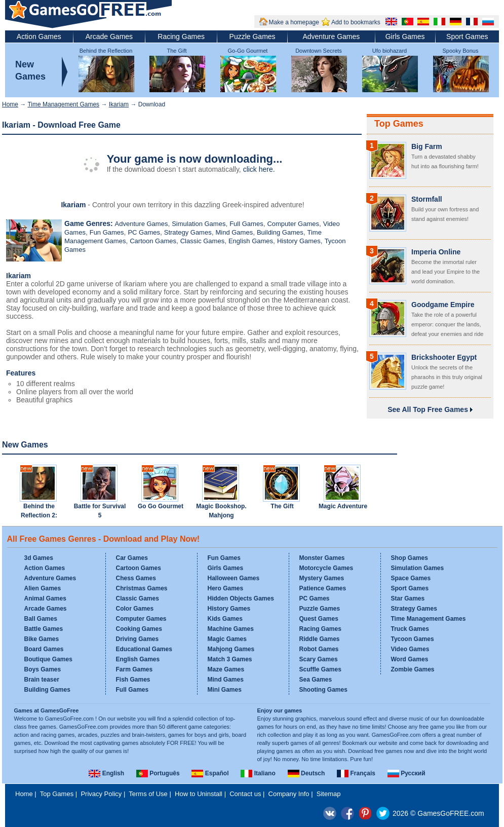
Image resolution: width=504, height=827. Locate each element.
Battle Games (44, 629)
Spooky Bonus (461, 51)
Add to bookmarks (356, 22)
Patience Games (323, 588)
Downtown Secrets (319, 51)
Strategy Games (188, 232)
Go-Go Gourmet (248, 51)
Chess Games (136, 578)
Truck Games (410, 629)
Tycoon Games (413, 639)
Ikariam (119, 104)
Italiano (258, 773)
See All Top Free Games (430, 409)
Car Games (132, 558)
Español (210, 773)
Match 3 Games (230, 659)
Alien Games (43, 588)
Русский (406, 773)
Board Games (44, 649)
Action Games (39, 36)
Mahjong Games (231, 649)
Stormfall (427, 199)
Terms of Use (148, 794)
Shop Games (410, 558)
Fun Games (107, 232)
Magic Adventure (343, 506)
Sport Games (467, 36)
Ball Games (41, 619)
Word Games (410, 659)
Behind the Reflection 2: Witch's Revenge (39, 515)
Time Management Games (63, 104)
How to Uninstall (199, 794)
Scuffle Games (320, 669)
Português (158, 773)
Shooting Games (323, 690)
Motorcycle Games (326, 568)
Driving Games (138, 639)
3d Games (39, 558)
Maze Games (226, 669)
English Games (251, 241)
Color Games (135, 609)
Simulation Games (199, 224)
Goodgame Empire (443, 305)
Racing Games (181, 36)
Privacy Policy (101, 794)
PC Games (144, 232)
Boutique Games (48, 659)
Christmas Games (142, 588)
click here (258, 169)
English (106, 773)
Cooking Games (139, 629)
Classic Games (202, 241)
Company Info (289, 794)
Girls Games (405, 36)
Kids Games (225, 619)
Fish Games (133, 680)
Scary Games (319, 659)
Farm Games (134, 669)
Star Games (408, 598)
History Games (299, 241)
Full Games (246, 224)
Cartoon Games (153, 241)
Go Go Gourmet (161, 506)
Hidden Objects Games (241, 598)
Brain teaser (42, 680)
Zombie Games (413, 669)
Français (356, 773)
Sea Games (316, 680)
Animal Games (45, 598)
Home (10, 104)
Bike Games (42, 639)
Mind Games (234, 232)
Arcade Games (109, 36)
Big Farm (427, 146)
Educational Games (144, 649)
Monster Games (322, 558)
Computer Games (293, 224)
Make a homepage (294, 22)
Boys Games (43, 669)
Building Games (280, 232)
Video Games (410, 649)
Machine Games (231, 629)
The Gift (177, 51)
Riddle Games (320, 639)
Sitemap (329, 794)
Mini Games (225, 690)
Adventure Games (331, 36)
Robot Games (319, 649)
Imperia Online (436, 252)
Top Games (399, 124)
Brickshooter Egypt (444, 357)
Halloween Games (234, 578)
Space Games (411, 578)
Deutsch (306, 773)
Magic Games (227, 639)
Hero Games (226, 588)
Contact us (245, 794)
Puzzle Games (253, 36)
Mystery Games (322, 578)
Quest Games (319, 619)
